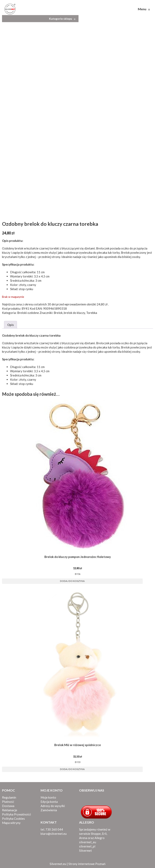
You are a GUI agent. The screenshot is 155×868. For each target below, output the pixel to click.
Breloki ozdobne (28, 312)
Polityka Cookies (13, 817)
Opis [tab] (10, 324)
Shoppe (96, 833)
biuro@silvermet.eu (54, 833)
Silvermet (85, 849)
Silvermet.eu (58, 863)
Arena (83, 837)
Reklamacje (10, 809)
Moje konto (48, 796)
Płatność (8, 801)
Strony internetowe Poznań (87, 863)
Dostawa (8, 805)
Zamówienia (49, 809)
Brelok (58, 312)
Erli (104, 833)
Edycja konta (49, 801)
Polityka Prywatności (16, 813)
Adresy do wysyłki (53, 805)
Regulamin (9, 796)
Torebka (92, 312)
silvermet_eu (88, 841)
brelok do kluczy (74, 312)
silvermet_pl (87, 845)
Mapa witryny (11, 822)
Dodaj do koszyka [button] (72, 580)
